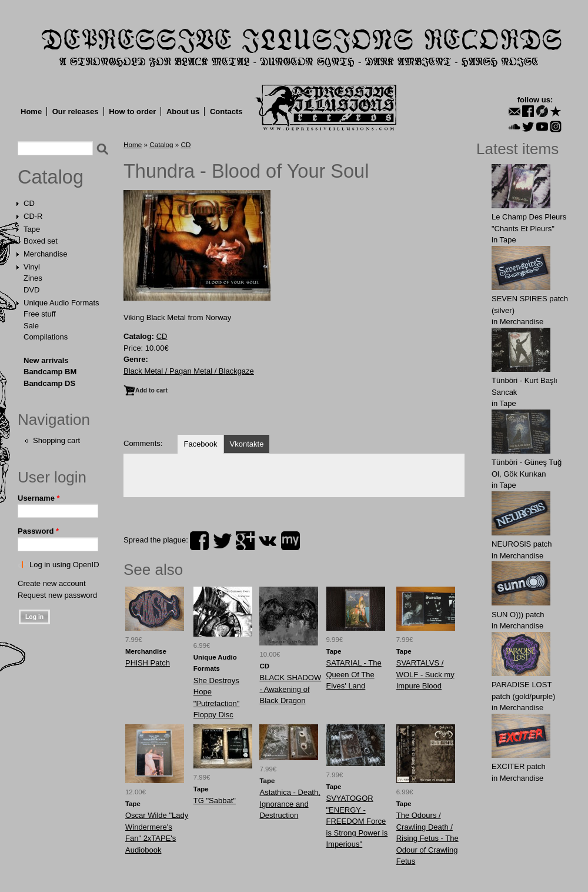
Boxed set (41, 241)
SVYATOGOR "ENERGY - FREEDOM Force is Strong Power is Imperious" (357, 821)
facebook (199, 541)
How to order (132, 111)
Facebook (200, 444)
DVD (31, 290)
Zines (33, 278)
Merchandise (45, 254)
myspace (290, 541)
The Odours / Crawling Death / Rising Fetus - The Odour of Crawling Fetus (427, 838)
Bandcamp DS (49, 383)
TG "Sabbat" (215, 801)
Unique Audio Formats (61, 303)
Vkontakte (247, 444)
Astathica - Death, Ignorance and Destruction (290, 804)
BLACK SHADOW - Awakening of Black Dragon (290, 689)
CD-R (33, 216)
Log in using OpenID (64, 565)
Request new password (57, 595)
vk (268, 541)
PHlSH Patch (148, 663)
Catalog (51, 177)
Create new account (52, 583)
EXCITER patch (519, 766)
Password (38, 531)
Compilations (46, 337)
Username (39, 498)
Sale (31, 326)
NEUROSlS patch (522, 544)
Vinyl (32, 267)
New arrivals (46, 360)
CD (29, 203)
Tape (32, 229)
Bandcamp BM (50, 372)
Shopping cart (56, 440)
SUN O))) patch (518, 615)
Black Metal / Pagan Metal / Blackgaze (189, 371)
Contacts (226, 111)
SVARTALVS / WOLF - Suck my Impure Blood (425, 674)
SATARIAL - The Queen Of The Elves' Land (354, 674)
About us (183, 111)
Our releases (76, 111)
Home (31, 111)
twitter (222, 541)
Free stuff (40, 314)
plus (245, 541)
